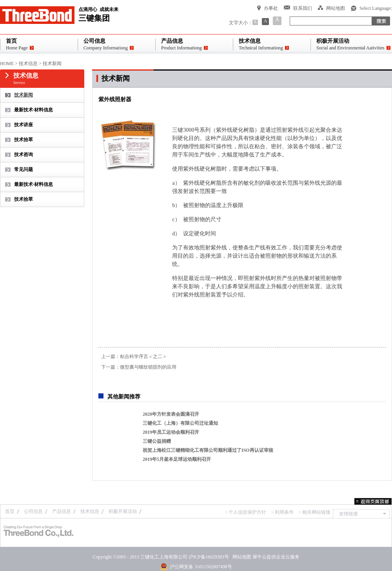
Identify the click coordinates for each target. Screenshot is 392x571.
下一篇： (139, 367)
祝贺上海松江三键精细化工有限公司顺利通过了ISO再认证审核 (208, 450)
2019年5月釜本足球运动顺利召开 (177, 459)
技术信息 (28, 64)
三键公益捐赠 (157, 441)
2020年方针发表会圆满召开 (171, 414)
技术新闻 (52, 64)
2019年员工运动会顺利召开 (171, 432)
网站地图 (241, 557)
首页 (10, 511)
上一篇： (134, 356)
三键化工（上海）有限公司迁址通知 (180, 423)
